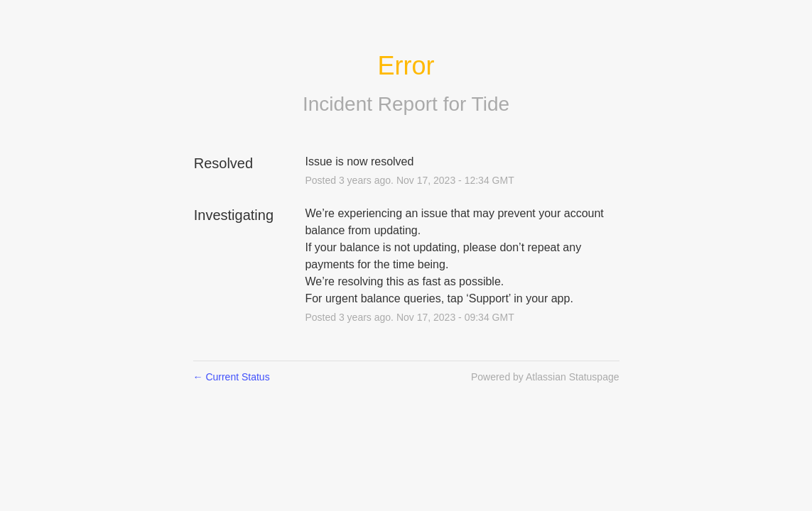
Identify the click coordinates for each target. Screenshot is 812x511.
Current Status (232, 377)
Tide (491, 104)
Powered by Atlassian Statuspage (545, 377)
